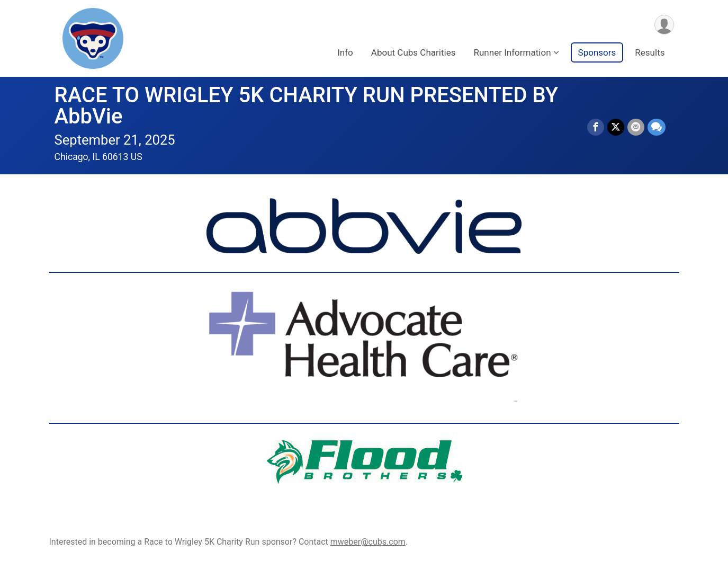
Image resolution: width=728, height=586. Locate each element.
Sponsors (597, 52)
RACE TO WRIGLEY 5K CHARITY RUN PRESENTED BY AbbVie (307, 106)
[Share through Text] (657, 127)
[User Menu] (664, 25)
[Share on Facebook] (596, 127)
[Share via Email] (636, 127)
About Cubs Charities (414, 52)
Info (345, 52)
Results (650, 52)
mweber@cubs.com (368, 542)
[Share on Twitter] (616, 127)
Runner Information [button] (512, 52)
